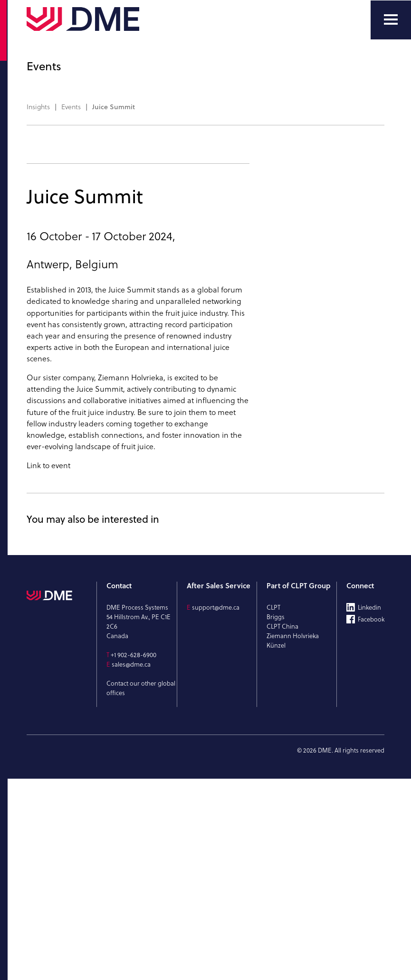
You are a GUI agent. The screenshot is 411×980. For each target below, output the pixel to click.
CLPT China (282, 828)
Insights (38, 107)
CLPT (273, 809)
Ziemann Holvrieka (131, 579)
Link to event (48, 667)
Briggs (276, 818)
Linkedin (369, 809)
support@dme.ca (216, 809)
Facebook (371, 820)
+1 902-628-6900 (134, 856)
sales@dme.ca (131, 866)
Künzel (276, 847)
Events (71, 107)
